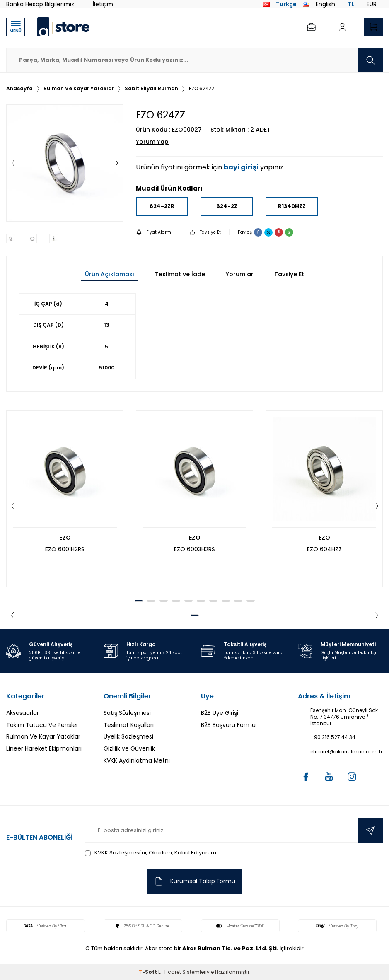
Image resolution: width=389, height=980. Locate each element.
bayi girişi (241, 167)
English (319, 4)
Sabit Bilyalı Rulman (151, 89)
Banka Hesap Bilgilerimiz (40, 4)
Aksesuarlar (23, 713)
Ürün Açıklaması (110, 274)
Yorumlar (240, 274)
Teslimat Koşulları (129, 725)
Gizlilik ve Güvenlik (129, 748)
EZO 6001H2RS (65, 549)
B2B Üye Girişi (220, 713)
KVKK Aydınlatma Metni (137, 760)
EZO (65, 538)
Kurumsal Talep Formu (194, 881)
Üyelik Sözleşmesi (128, 736)
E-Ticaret (170, 972)
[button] (13, 163)
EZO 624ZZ (202, 89)
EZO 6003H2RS (194, 549)
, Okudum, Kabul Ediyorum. (151, 853)
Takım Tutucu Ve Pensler (42, 725)
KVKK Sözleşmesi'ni (120, 853)
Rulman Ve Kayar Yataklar (79, 89)
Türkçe (280, 4)
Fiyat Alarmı (154, 232)
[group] (65, 163)
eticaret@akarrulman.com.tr (346, 752)
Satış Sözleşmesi (127, 713)
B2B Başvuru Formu (228, 725)
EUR (372, 4)
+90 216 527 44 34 (333, 737)
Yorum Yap (152, 142)
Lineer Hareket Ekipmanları (44, 748)
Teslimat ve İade (180, 274)
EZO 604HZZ (324, 549)
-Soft (148, 972)
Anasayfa (19, 89)
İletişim (103, 4)
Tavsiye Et (205, 232)
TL (351, 4)
